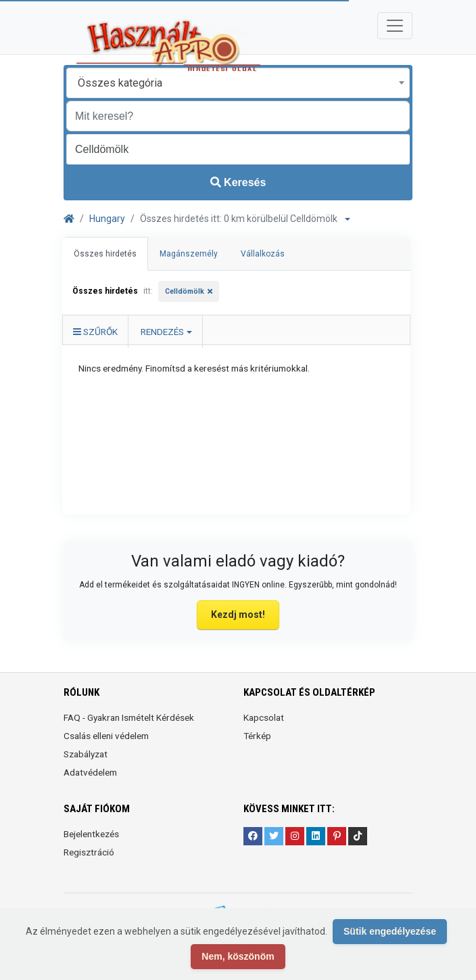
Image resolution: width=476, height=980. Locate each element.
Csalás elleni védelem (106, 736)
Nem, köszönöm (238, 956)
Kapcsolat (264, 717)
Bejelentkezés (91, 834)
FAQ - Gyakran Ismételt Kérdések (129, 717)
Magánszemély (189, 254)
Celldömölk (185, 291)
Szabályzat (86, 754)
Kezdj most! (238, 615)
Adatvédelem (90, 772)
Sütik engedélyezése (390, 931)
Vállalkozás (263, 254)
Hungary (107, 219)
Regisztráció (89, 852)
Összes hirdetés (105, 254)
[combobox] (238, 83)
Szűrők (95, 332)
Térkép (257, 736)
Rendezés (162, 332)
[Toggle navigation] (395, 26)
